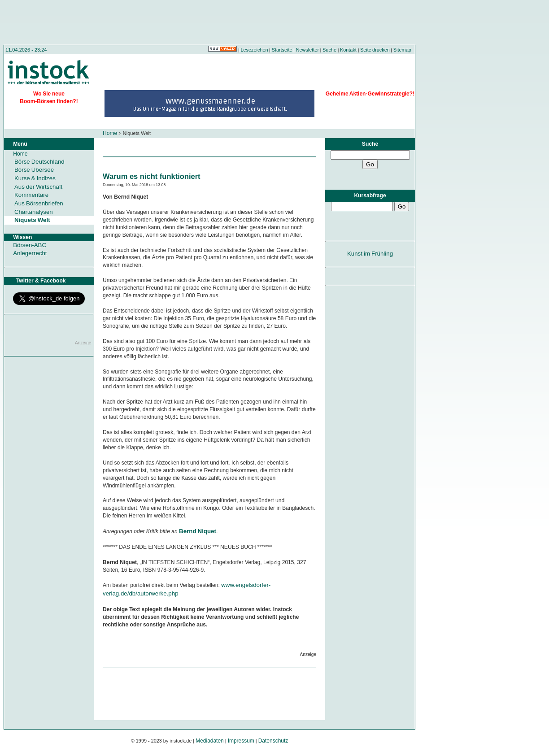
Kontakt (348, 50)
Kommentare (31, 195)
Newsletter (307, 50)
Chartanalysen (34, 212)
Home (110, 133)
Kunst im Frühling (370, 254)
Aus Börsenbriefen (39, 203)
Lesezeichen (255, 50)
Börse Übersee (34, 170)
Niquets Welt (32, 220)
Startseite (282, 50)
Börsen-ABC (30, 245)
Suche (329, 50)
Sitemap (402, 50)
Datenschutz (273, 741)
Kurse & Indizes (35, 178)
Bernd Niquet (198, 531)
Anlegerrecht (30, 253)
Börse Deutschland (39, 162)
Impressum (241, 741)
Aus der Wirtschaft (38, 187)
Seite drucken (375, 50)
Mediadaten (210, 741)
